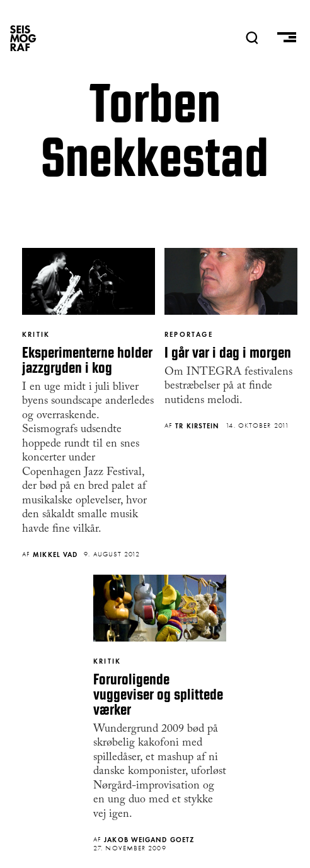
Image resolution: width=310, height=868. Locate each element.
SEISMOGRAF (23, 38)
